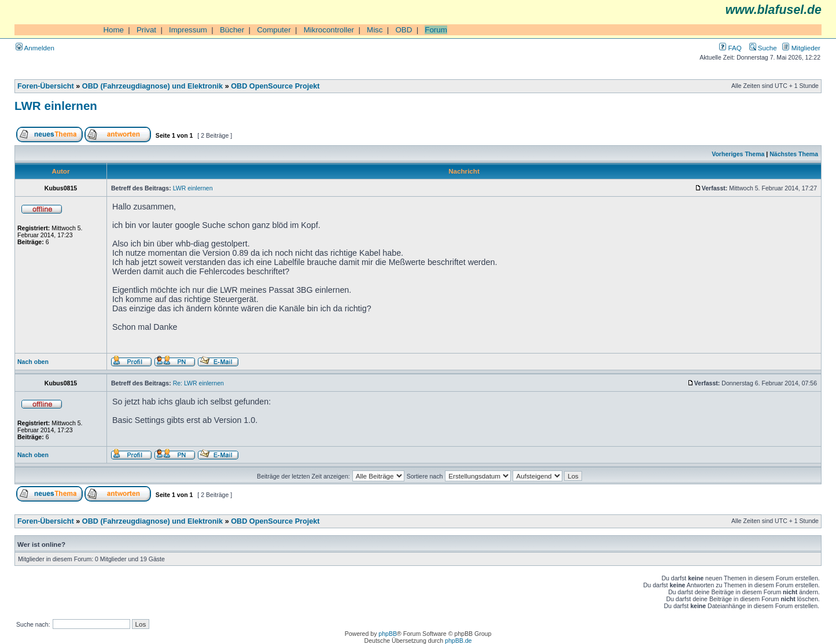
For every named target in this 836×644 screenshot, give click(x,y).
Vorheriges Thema (738, 154)
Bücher (232, 30)
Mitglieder (801, 48)
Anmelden (35, 48)
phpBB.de (458, 641)
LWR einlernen (56, 106)
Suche (763, 48)
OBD (404, 30)
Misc (375, 30)
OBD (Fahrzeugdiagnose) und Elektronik (152, 86)
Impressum (188, 30)
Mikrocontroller (329, 30)
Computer (274, 30)
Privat (146, 30)
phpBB (388, 634)
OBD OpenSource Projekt (275, 86)
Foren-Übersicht (46, 86)
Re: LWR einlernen (198, 383)
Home (113, 30)
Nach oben (33, 362)
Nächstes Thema (794, 154)
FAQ (730, 48)
